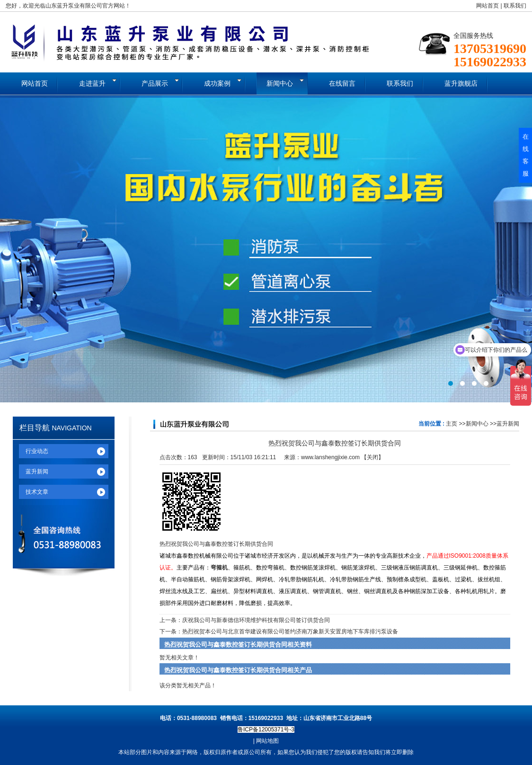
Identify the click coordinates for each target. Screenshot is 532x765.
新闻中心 (477, 424)
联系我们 (515, 6)
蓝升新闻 (508, 424)
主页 (452, 424)
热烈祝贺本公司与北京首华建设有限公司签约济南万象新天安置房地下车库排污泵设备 (290, 632)
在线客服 (526, 155)
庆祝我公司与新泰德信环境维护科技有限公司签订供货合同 (256, 620)
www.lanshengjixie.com (330, 457)
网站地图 (267, 741)
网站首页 (488, 6)
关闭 (372, 457)
